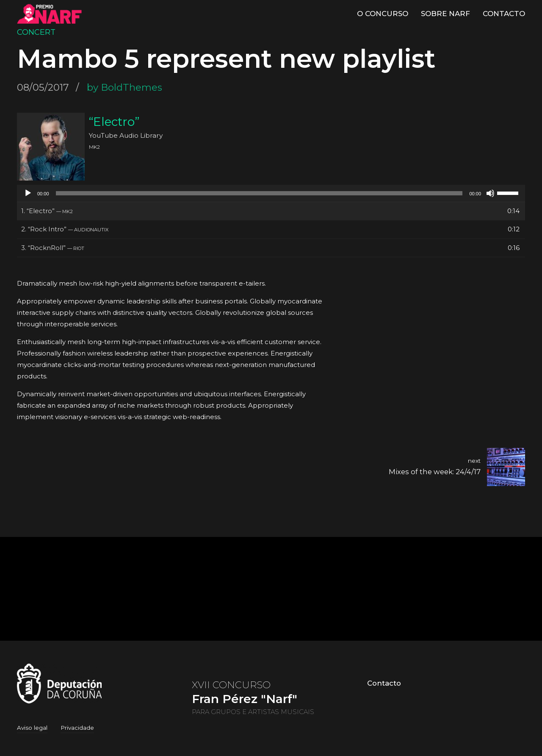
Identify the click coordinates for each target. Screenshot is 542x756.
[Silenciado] (490, 193)
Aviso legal (32, 728)
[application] (271, 193)
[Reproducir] (28, 193)
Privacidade (77, 728)
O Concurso (383, 14)
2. (65, 229)
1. (47, 211)
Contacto (504, 14)
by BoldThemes (124, 87)
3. (53, 248)
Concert (36, 32)
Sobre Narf (445, 14)
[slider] (259, 193)
